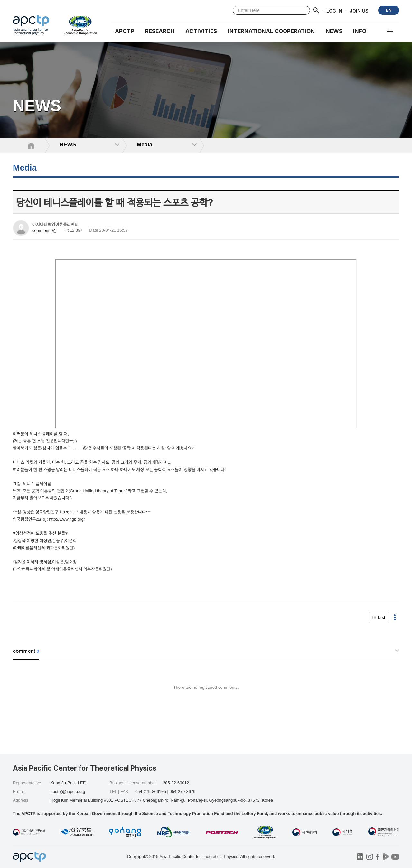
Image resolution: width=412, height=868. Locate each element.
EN (389, 10)
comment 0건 (44, 231)
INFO (360, 31)
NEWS (334, 31)
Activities (201, 31)
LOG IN (334, 10)
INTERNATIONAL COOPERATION (271, 31)
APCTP (125, 31)
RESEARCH (160, 31)
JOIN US (359, 10)
